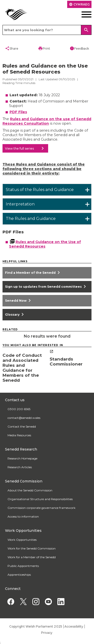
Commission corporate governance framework (41, 508)
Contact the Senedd (22, 426)
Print (44, 48)
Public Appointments (23, 566)
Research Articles (20, 467)
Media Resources (19, 435)
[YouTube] (48, 601)
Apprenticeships (19, 575)
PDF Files (18, 112)
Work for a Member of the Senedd (32, 557)
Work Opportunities (22, 540)
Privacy (47, 633)
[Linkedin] (61, 601)
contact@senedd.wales (24, 418)
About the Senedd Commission (30, 490)
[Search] (86, 30)
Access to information (23, 516)
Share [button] (12, 48)
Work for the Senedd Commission (32, 548)
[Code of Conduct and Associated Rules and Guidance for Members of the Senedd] (24, 366)
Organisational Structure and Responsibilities (40, 499)
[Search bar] (47, 30)
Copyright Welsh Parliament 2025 (36, 626)
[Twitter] (23, 601)
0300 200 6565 (19, 409)
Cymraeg (79, 4)
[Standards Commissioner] (71, 358)
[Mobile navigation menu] (82, 14)
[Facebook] (11, 601)
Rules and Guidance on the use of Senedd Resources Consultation (47, 121)
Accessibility (74, 626)
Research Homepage (22, 458)
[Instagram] (36, 601)
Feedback (79, 48)
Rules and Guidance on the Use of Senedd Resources (45, 244)
